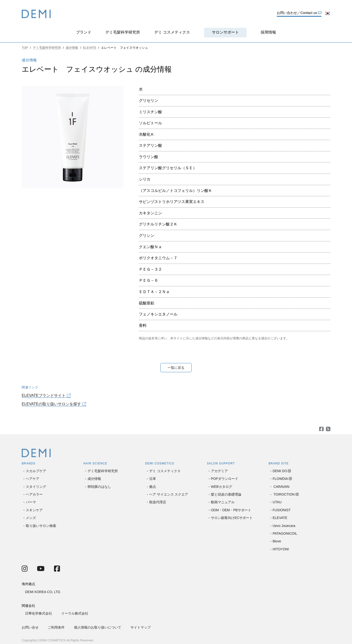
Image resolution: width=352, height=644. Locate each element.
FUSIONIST (282, 510)
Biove (277, 541)
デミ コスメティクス (172, 32)
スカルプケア (36, 471)
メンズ (31, 518)
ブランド (84, 32)
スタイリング (36, 487)
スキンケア (34, 510)
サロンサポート (225, 32)
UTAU (277, 502)
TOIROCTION (284, 494)
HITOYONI (281, 549)
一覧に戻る (176, 368)
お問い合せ (30, 627)
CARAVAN (281, 487)
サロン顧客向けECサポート (232, 518)
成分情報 (72, 48)
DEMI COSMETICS (160, 463)
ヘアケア (33, 479)
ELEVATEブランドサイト (44, 395)
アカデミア (219, 471)
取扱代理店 (158, 502)
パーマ (31, 502)
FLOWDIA (280, 479)
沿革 (153, 479)
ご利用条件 (56, 627)
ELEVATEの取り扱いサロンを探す (51, 404)
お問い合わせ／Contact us (299, 13)
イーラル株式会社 (75, 613)
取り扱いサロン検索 (41, 526)
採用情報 (268, 32)
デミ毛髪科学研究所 (123, 32)
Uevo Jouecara (284, 526)
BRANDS (29, 463)
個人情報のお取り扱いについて (98, 627)
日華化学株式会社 (39, 613)
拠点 (153, 487)
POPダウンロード (225, 479)
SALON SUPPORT (221, 463)
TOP (25, 48)
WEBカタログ (222, 487)
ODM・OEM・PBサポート (231, 510)
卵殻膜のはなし (99, 487)
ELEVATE (90, 48)
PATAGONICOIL (285, 533)
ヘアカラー (34, 494)
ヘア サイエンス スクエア (169, 494)
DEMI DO (280, 471)
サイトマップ (141, 627)
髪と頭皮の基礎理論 (226, 494)
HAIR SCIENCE (95, 463)
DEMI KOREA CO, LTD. (43, 592)
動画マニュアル (223, 502)
